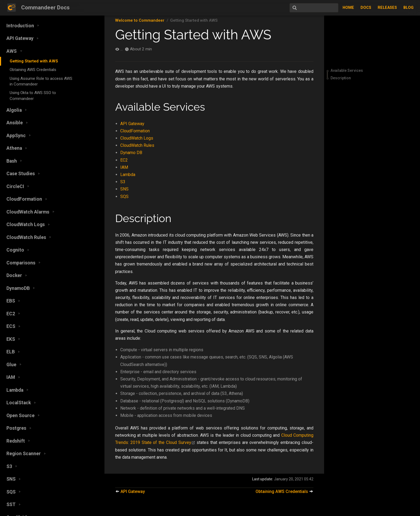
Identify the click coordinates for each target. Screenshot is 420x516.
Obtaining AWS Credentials (33, 70)
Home (348, 8)
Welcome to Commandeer (140, 20)
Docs (366, 8)
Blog (408, 8)
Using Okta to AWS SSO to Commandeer (33, 96)
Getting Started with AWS (34, 61)
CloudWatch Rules (137, 145)
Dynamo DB (131, 153)
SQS (124, 197)
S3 (123, 182)
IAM (124, 167)
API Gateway (132, 124)
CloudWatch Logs (137, 138)
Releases (387, 8)
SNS (124, 189)
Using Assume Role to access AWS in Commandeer (41, 81)
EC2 (124, 160)
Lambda (128, 175)
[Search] (311, 8)
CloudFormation (135, 131)
